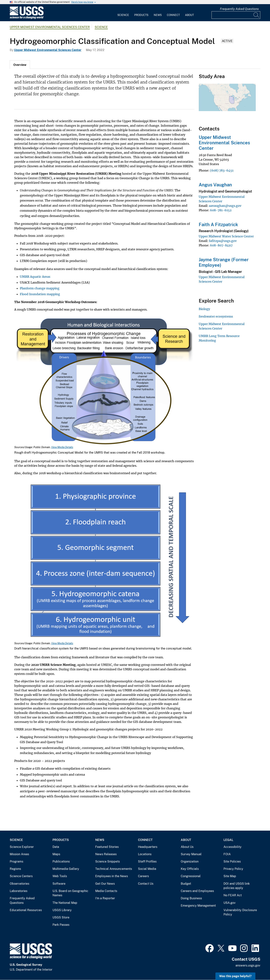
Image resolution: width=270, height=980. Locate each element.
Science (123, 15)
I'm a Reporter (105, 898)
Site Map (230, 876)
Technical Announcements (114, 869)
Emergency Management (198, 906)
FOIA (227, 854)
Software (59, 884)
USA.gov (229, 903)
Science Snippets (108, 861)
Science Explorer (22, 847)
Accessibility (232, 847)
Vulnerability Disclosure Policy (240, 912)
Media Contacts (106, 891)
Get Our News (105, 884)
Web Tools (60, 876)
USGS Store (61, 917)
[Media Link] (104, 381)
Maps (56, 854)
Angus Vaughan (215, 185)
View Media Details (62, 447)
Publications (61, 861)
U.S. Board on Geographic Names (70, 893)
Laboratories (19, 891)
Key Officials (190, 869)
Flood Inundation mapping (40, 294)
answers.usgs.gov (248, 965)
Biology (204, 309)
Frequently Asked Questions (239, 9)
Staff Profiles (147, 861)
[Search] (256, 15)
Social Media (147, 869)
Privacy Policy (233, 869)
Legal (228, 840)
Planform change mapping (40, 288)
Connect (173, 15)
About (189, 15)
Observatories (19, 884)
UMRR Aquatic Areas (35, 277)
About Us (187, 847)
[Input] (236, 15)
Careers (143, 876)
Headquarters (148, 847)
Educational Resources (26, 910)
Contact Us (146, 884)
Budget (186, 884)
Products (141, 15)
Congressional (191, 876)
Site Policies (232, 861)
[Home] (27, 18)
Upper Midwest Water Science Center (226, 236)
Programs (16, 861)
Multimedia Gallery (66, 869)
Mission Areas (19, 854)
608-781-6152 (221, 210)
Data (56, 847)
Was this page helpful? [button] (235, 976)
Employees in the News (112, 876)
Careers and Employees (197, 891)
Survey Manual (191, 854)
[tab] (20, 65)
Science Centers (21, 876)
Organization (190, 861)
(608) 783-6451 (222, 170)
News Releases (106, 854)
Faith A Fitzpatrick (218, 224)
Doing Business (191, 898)
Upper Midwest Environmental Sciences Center (50, 27)
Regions (15, 869)
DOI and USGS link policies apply (237, 886)
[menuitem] (123, 13)
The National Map (65, 903)
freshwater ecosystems (216, 316)
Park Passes (61, 925)
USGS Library (62, 910)
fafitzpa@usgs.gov (223, 241)
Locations (145, 854)
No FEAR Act (233, 895)
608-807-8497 (221, 245)
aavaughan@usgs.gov (225, 206)
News (158, 15)
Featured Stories (107, 847)
